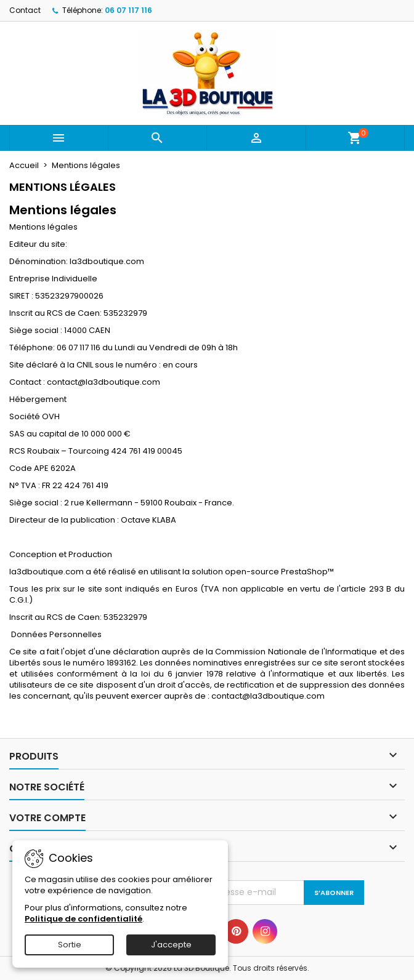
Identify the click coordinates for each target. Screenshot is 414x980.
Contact (25, 10)
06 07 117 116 (128, 10)
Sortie (70, 945)
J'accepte (171, 945)
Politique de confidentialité (83, 919)
